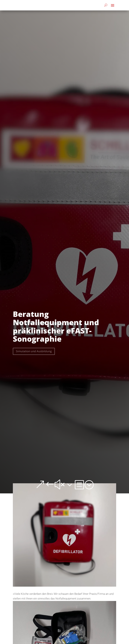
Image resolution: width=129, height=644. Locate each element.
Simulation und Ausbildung (34, 351)
